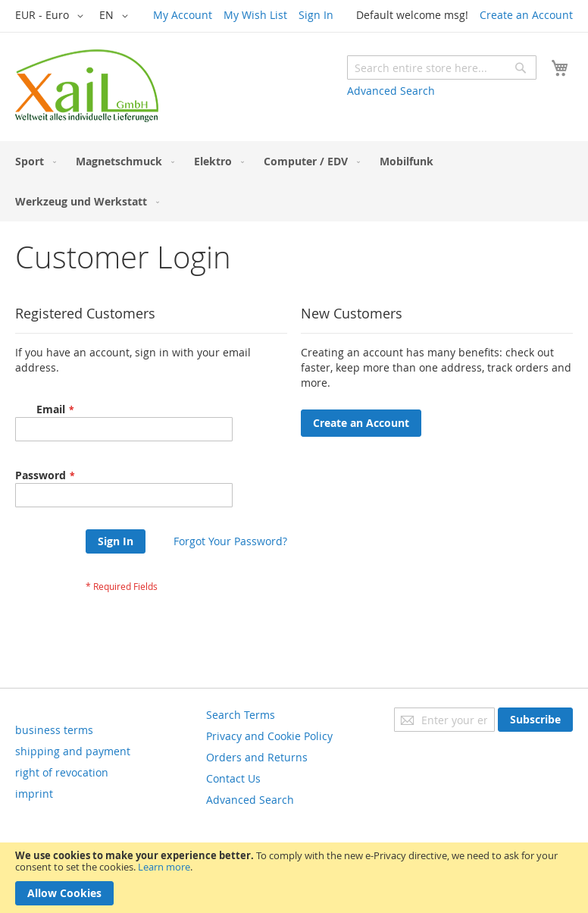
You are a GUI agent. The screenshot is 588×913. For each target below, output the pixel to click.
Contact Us (233, 778)
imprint (34, 794)
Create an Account (526, 15)
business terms (54, 730)
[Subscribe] (535, 720)
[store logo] (87, 86)
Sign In (316, 15)
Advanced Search (391, 91)
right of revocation (62, 772)
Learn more (164, 867)
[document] (294, 878)
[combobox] (442, 67)
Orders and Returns (257, 757)
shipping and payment (73, 751)
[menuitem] (33, 161)
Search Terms (241, 715)
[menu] (294, 181)
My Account (183, 15)
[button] (52, 16)
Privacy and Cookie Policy (269, 736)
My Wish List (255, 15)
